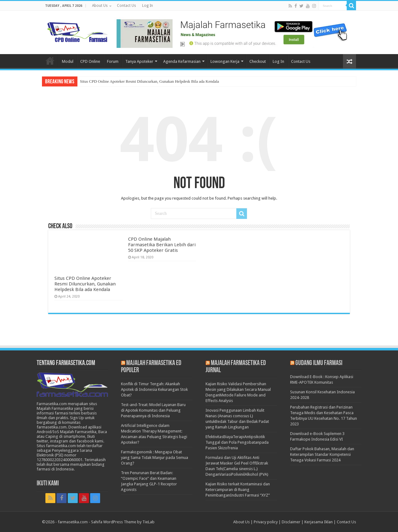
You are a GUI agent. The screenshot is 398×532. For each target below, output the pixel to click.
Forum (113, 61)
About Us (100, 6)
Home (50, 61)
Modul (68, 61)
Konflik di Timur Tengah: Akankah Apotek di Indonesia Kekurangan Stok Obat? (154, 389)
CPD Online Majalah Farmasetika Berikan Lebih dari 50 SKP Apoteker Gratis (162, 245)
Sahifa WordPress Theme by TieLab (123, 522)
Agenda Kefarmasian (182, 61)
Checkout (258, 61)
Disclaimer (291, 522)
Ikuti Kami (48, 484)
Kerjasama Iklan (319, 522)
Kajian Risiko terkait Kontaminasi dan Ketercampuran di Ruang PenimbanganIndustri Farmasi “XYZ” (238, 490)
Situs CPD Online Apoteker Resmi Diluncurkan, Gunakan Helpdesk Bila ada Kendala (149, 81)
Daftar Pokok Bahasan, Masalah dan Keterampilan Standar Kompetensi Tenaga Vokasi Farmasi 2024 (322, 454)
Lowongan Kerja (225, 61)
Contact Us (126, 6)
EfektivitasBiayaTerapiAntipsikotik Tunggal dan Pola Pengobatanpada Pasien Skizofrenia (237, 442)
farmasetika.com (73, 522)
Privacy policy (266, 522)
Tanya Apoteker (139, 61)
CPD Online (90, 61)
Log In (148, 6)
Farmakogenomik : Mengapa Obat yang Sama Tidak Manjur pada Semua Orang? (155, 458)
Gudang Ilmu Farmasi (319, 363)
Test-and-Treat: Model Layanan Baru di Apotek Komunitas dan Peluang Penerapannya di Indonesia (153, 410)
